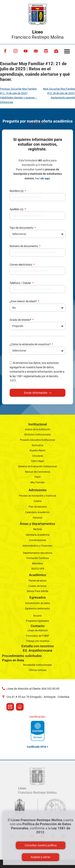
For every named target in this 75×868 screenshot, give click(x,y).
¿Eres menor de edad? (23, 301)
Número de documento (24, 246)
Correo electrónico (21, 265)
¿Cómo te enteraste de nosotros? (30, 344)
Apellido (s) (17, 209)
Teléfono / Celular (21, 283)
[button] (67, 51)
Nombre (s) (17, 191)
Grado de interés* (21, 320)
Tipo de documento (22, 228)
